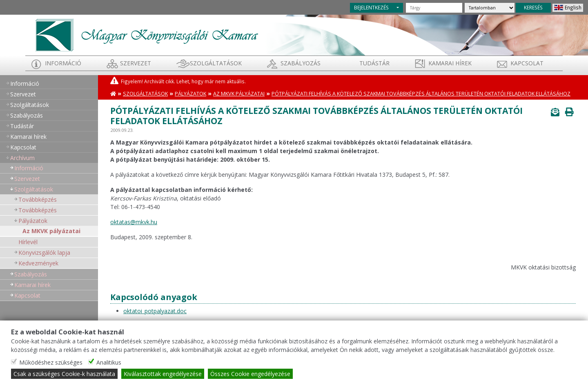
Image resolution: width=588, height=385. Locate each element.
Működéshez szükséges (51, 362)
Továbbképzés (38, 199)
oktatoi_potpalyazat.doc (155, 311)
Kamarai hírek (450, 63)
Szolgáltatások (216, 63)
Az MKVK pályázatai (51, 231)
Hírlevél (28, 242)
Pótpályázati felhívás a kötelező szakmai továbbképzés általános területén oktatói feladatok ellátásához (421, 94)
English (573, 7)
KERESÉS (533, 7)
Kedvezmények (38, 263)
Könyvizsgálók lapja (44, 253)
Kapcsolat (527, 63)
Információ (63, 63)
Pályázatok (33, 221)
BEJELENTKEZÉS (371, 7)
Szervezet (136, 63)
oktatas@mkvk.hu (134, 222)
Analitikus (109, 362)
